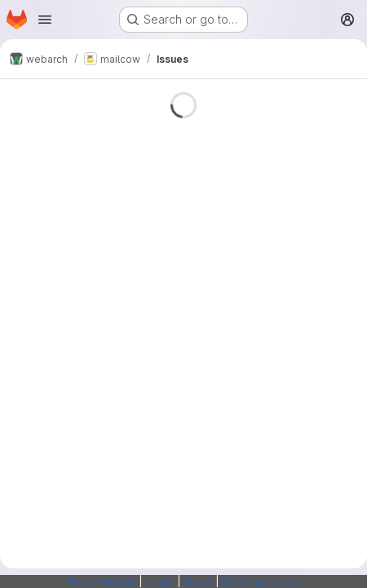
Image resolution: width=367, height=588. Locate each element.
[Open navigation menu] (45, 20)
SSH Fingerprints (261, 581)
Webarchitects (102, 581)
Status (198, 581)
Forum (159, 581)
